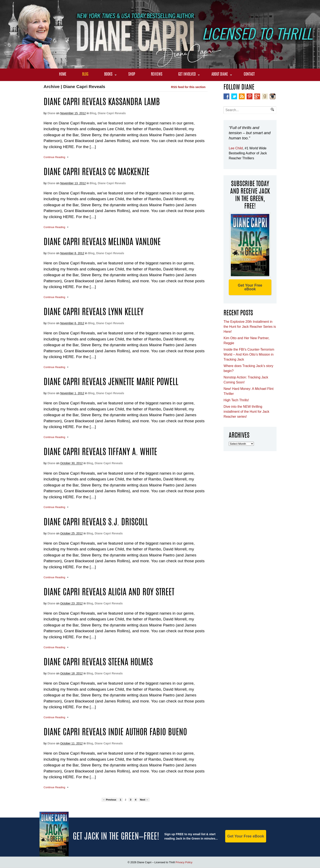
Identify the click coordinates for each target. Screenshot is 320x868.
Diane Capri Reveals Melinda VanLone (102, 243)
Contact (249, 75)
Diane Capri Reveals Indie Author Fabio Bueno (115, 733)
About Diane (220, 75)
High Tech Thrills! (236, 400)
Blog (85, 75)
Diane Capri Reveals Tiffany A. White (100, 453)
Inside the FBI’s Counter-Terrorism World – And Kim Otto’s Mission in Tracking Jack (249, 354)
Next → (144, 800)
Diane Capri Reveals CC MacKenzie (97, 173)
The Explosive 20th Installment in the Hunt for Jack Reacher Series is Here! (250, 327)
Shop (132, 75)
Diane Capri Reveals (112, 113)
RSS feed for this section (188, 87)
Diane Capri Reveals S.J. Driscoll (96, 523)
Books (108, 75)
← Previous (110, 800)
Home (63, 75)
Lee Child (236, 148)
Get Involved (187, 75)
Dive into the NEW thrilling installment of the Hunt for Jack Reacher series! (246, 412)
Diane (51, 113)
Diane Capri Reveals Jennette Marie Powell (111, 383)
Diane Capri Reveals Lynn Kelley (94, 313)
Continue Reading (54, 157)
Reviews (157, 75)
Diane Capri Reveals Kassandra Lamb (102, 103)
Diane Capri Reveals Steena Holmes (98, 663)
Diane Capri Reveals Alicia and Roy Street (109, 593)
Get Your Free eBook (250, 287)
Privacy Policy (184, 862)
